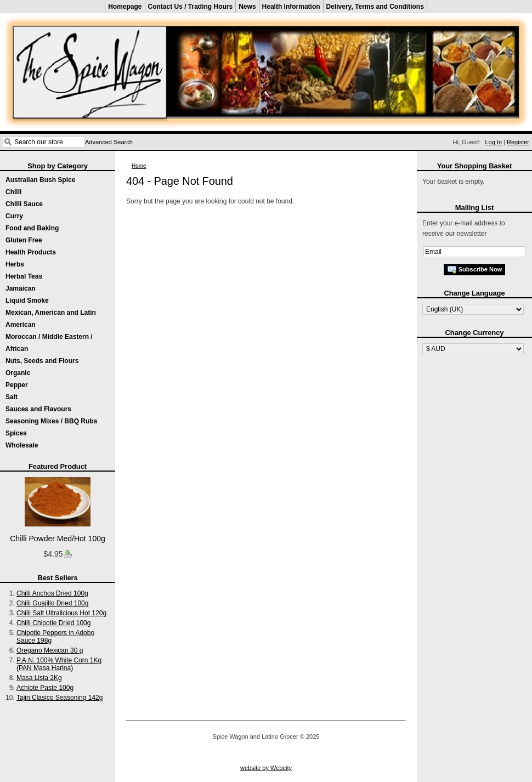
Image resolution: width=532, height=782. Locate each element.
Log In (493, 142)
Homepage (125, 7)
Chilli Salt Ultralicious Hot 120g (61, 613)
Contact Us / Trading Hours (191, 7)
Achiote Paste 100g (45, 688)
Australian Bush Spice (40, 180)
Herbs (15, 264)
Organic (18, 373)
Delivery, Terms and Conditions (375, 7)
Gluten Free (24, 240)
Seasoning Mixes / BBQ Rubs (51, 421)
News (247, 7)
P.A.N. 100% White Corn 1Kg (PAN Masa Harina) (59, 664)
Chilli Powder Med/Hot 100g (58, 539)
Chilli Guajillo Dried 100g (52, 603)
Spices (16, 433)
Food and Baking (32, 228)
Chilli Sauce (24, 204)
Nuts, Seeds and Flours (42, 361)
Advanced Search (109, 142)
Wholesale (22, 445)
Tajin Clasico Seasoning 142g (60, 698)
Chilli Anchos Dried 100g (52, 593)
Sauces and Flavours (38, 409)
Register (518, 142)
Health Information (291, 7)
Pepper (17, 385)
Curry (14, 216)
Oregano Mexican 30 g (50, 650)
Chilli (13, 192)
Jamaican (21, 288)
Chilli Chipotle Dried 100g (53, 623)
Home (139, 166)
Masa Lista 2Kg (39, 678)
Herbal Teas (24, 276)
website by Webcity (266, 768)
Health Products (31, 252)
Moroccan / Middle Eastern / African (49, 343)
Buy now (67, 554)
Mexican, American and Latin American (51, 319)
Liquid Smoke (27, 301)
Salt (12, 397)
